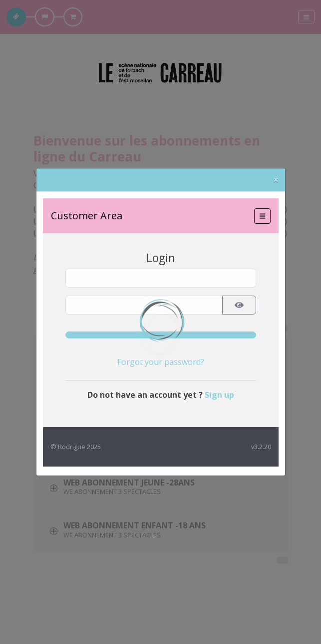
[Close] (276, 180)
